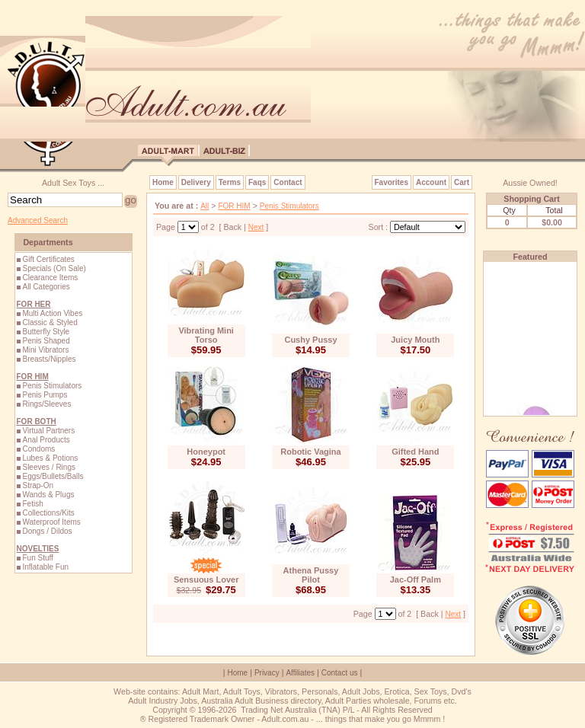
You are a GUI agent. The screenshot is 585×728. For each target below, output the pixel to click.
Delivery (196, 182)
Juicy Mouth (415, 340)
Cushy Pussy (310, 340)
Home (163, 182)
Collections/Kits (48, 513)
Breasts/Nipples (49, 359)
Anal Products (46, 440)
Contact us (340, 673)
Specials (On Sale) (54, 268)
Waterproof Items (51, 522)
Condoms (38, 449)
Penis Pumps (45, 395)
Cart (462, 182)
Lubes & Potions (50, 458)
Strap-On (38, 485)
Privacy (267, 673)
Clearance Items (50, 278)
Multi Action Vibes (52, 313)
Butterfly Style (46, 332)
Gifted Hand (415, 452)
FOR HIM (234, 206)
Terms (230, 182)
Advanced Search (38, 220)
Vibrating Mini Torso (206, 335)
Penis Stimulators (52, 386)
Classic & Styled (50, 322)
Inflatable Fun (45, 567)
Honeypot (206, 452)
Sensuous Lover (206, 580)
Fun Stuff (37, 558)
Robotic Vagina (310, 452)
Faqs (257, 182)
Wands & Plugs (48, 495)
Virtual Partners (48, 431)
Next (256, 227)
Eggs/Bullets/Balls (53, 476)
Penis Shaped (46, 341)
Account (431, 182)
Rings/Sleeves (46, 404)
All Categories (46, 287)
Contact (288, 182)
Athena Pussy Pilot (311, 575)
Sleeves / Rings (48, 467)
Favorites (392, 182)
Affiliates (300, 673)
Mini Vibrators (45, 350)
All (205, 206)
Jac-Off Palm (416, 580)
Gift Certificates (48, 259)
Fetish (32, 504)
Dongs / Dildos (47, 531)
